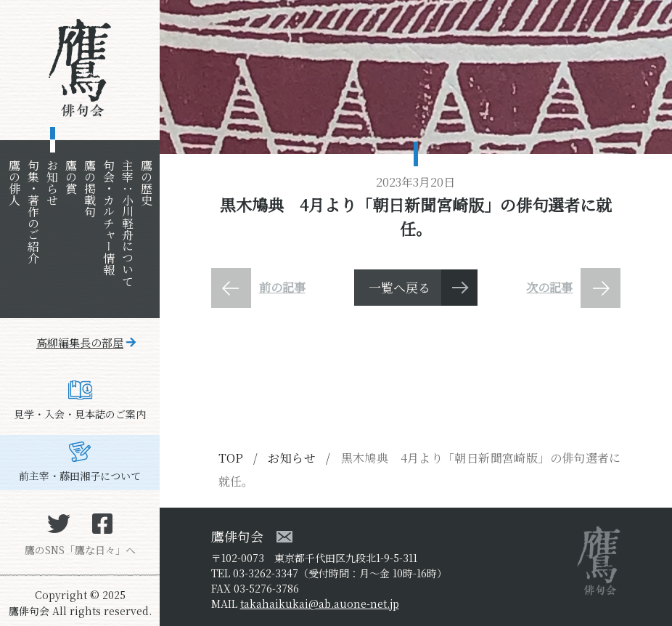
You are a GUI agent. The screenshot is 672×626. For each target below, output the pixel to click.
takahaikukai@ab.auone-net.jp (320, 603)
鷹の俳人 (14, 182)
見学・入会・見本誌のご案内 (80, 414)
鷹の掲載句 (90, 188)
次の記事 (549, 287)
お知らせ (52, 182)
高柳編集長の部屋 (80, 342)
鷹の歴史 (146, 182)
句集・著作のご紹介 (33, 211)
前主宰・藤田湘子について (80, 476)
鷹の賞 (71, 176)
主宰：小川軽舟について (127, 223)
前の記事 (282, 287)
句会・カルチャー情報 (108, 217)
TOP (231, 458)
